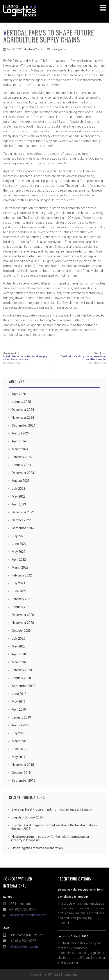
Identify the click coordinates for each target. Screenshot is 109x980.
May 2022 (19, 552)
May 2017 (19, 757)
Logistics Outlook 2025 (27, 817)
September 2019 (24, 686)
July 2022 (19, 536)
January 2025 (21, 402)
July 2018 (19, 733)
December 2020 (23, 615)
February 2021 (22, 599)
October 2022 (21, 520)
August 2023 (21, 481)
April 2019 (19, 710)
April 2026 (19, 394)
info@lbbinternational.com (28, 915)
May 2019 (19, 702)
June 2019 (19, 694)
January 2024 (21, 465)
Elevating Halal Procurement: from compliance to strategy (52, 809)
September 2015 (24, 781)
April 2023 (19, 504)
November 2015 (23, 765)
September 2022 (24, 528)
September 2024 (24, 425)
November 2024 (23, 418)
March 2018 (20, 741)
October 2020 (21, 631)
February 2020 (22, 670)
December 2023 (23, 473)
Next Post (80, 357)
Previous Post (29, 357)
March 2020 (20, 662)
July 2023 (19, 489)
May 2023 (19, 496)
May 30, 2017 (14, 49)
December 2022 (23, 512)
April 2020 (19, 654)
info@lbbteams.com (24, 946)
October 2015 (21, 773)
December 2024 (23, 410)
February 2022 (22, 575)
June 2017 (19, 749)
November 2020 (23, 623)
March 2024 (20, 449)
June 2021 (19, 591)
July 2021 (19, 583)
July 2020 (19, 639)
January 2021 (21, 607)
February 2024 (22, 457)
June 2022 (19, 544)
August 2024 (21, 433)
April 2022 (19, 560)
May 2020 (19, 646)
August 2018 (21, 725)
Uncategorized (59, 49)
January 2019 (21, 717)
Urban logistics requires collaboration (37, 848)
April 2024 (19, 441)
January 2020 (21, 678)
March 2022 (20, 567)
